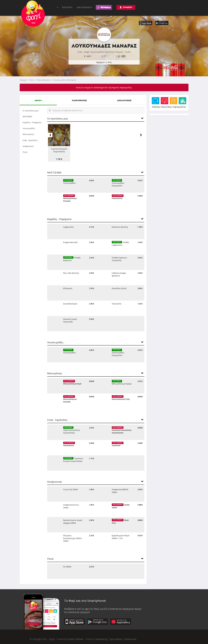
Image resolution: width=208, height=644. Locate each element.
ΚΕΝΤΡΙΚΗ (67, 7)
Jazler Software (76, 639)
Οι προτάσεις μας (30, 111)
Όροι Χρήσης (116, 639)
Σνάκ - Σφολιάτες (30, 140)
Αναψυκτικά (28, 146)
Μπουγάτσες (28, 134)
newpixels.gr (101, 639)
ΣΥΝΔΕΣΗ (126, 7)
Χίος (32, 80)
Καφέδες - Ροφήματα (32, 122)
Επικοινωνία (130, 639)
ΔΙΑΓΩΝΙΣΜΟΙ (84, 7)
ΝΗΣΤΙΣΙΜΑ (27, 116)
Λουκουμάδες (29, 128)
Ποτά (25, 152)
